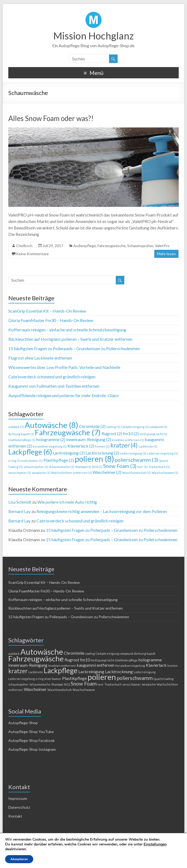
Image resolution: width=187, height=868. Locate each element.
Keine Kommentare (32, 254)
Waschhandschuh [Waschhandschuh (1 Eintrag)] (136, 473)
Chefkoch (24, 246)
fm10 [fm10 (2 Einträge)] (131, 433)
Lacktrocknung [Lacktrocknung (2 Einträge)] (102, 453)
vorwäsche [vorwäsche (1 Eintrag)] (41, 473)
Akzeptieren (19, 859)
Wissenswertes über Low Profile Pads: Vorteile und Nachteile (64, 367)
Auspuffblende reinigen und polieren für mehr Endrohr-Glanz (63, 395)
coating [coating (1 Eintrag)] (113, 427)
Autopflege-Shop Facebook (31, 740)
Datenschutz (19, 807)
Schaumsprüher (140, 246)
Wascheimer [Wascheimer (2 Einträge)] (107, 472)
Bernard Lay (19, 511)
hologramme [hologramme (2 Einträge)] (51, 439)
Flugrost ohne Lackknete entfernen (40, 358)
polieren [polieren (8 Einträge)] (94, 459)
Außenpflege (85, 246)
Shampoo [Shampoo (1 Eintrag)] (83, 467)
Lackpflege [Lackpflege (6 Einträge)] (30, 452)
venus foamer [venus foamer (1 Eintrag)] (20, 473)
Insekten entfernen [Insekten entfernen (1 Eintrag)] (128, 440)
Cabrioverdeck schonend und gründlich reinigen (52, 377)
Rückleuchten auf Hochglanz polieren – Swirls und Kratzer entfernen (70, 339)
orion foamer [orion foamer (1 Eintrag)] (32, 461)
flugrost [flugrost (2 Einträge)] (112, 433)
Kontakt (15, 816)
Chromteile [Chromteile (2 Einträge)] (92, 426)
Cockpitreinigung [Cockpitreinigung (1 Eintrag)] (135, 427)
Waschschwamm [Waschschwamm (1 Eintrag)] (165, 473)
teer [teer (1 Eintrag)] (142, 467)
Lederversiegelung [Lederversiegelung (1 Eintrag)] (162, 453)
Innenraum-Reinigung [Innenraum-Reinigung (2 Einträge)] (89, 439)
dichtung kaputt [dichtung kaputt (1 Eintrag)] (21, 434)
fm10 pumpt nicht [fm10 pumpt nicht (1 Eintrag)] (153, 434)
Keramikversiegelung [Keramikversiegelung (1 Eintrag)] (50, 446)
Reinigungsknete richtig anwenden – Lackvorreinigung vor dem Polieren (102, 511)
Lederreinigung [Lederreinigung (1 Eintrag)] (133, 453)
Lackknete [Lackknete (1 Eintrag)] (148, 446)
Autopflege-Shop (23, 723)
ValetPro (162, 246)
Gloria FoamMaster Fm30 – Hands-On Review (51, 320)
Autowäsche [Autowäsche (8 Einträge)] (51, 425)
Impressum (18, 798)
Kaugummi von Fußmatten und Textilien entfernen (54, 386)
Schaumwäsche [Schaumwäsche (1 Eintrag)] (62, 467)
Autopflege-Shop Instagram (32, 749)
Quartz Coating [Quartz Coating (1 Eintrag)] (164, 679)
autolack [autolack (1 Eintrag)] (16, 427)
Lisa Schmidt (20, 502)
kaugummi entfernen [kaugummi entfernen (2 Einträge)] (96, 665)
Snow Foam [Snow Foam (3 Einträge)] (120, 466)
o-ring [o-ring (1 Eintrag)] (14, 461)
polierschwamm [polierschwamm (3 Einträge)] (136, 460)
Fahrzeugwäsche (112, 246)
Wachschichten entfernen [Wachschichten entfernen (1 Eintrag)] (72, 473)
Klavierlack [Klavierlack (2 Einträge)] (81, 446)
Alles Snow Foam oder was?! (51, 118)
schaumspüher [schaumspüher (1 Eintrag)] (36, 467)
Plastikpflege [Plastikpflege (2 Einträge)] (59, 460)
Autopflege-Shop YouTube (31, 732)
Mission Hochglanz (93, 36)
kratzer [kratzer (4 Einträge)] (124, 445)
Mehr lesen (166, 254)
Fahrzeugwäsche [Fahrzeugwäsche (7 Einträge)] (68, 432)
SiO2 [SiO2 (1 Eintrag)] (97, 467)
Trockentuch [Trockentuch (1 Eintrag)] (159, 467)
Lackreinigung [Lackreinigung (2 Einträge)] (69, 453)
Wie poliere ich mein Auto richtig (67, 502)
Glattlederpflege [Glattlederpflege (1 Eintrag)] (22, 440)
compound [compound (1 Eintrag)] (158, 427)
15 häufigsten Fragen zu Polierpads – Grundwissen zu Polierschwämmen (74, 348)
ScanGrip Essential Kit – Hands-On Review (47, 311)
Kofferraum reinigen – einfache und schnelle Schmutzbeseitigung (67, 330)
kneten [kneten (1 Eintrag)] (102, 446)
